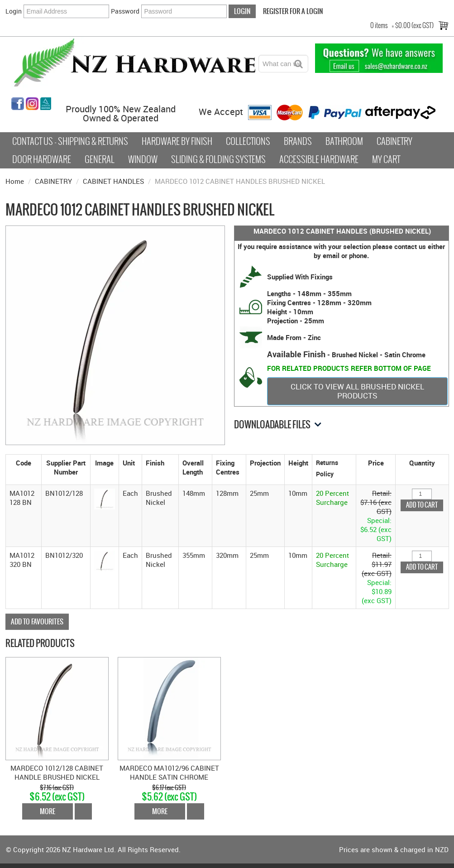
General (100, 159)
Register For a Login (293, 11)
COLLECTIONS (248, 141)
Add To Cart (83, 811)
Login (14, 11)
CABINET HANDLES (113, 181)
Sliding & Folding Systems (218, 159)
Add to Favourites (37, 621)
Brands (298, 141)
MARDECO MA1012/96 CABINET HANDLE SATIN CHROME (169, 772)
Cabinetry (394, 141)
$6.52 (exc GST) (57, 797)
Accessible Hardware (319, 159)
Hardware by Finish (177, 141)
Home (15, 181)
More (48, 811)
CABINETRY (53, 181)
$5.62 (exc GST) (169, 797)
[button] (105, 498)
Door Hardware (42, 159)
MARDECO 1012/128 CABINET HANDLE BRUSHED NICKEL (57, 772)
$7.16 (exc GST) (57, 788)
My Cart (386, 159)
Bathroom (344, 141)
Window (143, 159)
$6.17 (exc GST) (169, 788)
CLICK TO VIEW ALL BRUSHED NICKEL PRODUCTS (357, 391)
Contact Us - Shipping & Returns (70, 141)
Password (125, 11)
